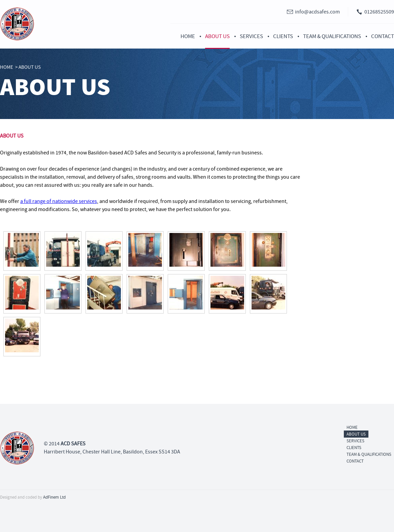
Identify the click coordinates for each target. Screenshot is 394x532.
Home (188, 36)
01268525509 (379, 12)
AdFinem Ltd (54, 497)
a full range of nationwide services (59, 201)
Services (251, 36)
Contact (383, 36)
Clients (283, 36)
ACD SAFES (73, 444)
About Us (217, 36)
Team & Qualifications (332, 36)
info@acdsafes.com (317, 12)
